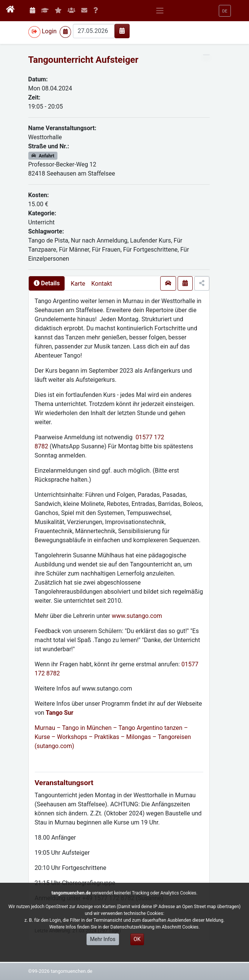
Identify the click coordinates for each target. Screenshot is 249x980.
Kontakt (101, 284)
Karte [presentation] (78, 284)
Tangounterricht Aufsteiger (84, 60)
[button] (225, 11)
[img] (122, 31)
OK (137, 939)
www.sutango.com (137, 616)
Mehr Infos (103, 939)
